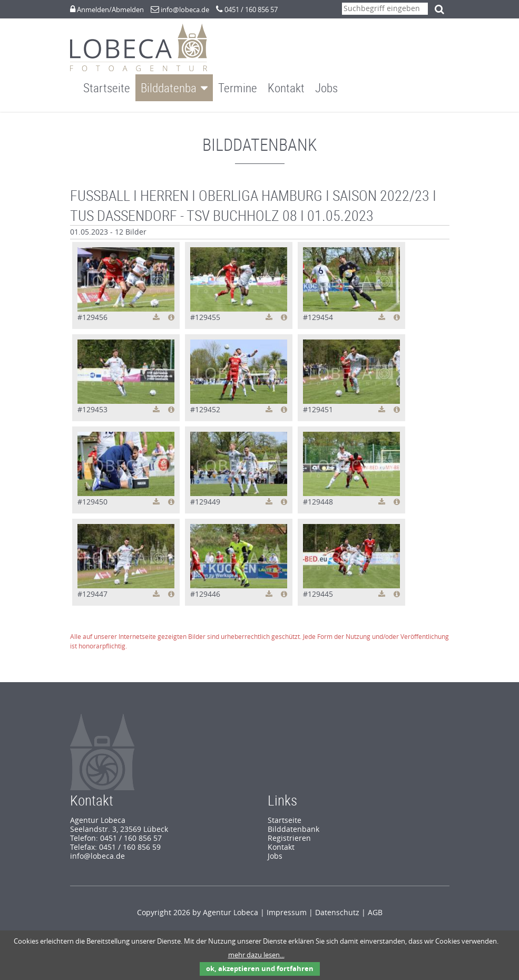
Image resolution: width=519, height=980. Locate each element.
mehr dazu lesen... (256, 955)
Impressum (287, 903)
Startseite (107, 88)
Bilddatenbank (174, 88)
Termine (238, 88)
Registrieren (289, 828)
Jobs (326, 88)
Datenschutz (337, 903)
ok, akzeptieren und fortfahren (260, 969)
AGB (375, 903)
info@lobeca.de (185, 10)
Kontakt (286, 88)
